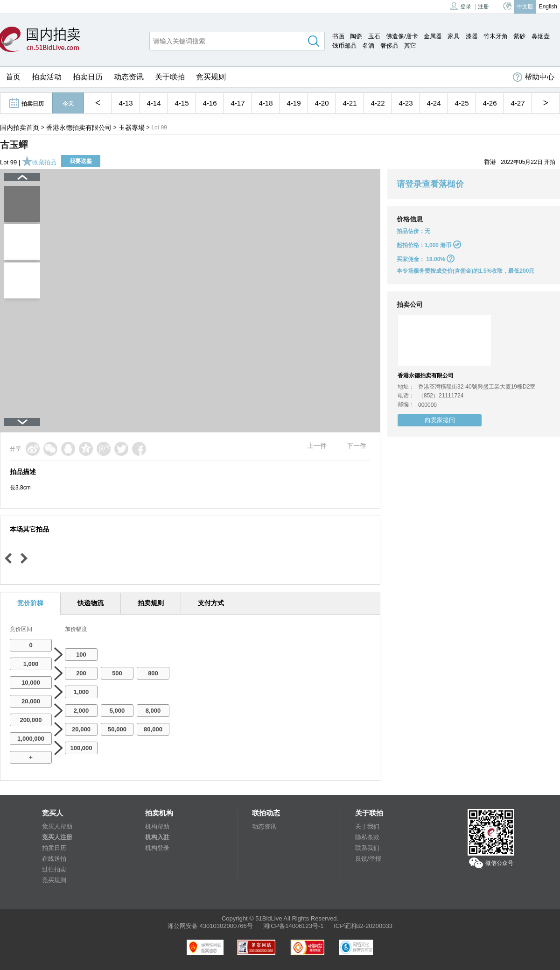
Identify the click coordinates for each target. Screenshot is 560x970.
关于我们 (367, 826)
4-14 (154, 103)
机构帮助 (157, 826)
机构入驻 (157, 837)
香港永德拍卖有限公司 (79, 127)
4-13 (126, 103)
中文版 (525, 7)
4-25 (462, 103)
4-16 (210, 103)
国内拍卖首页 (20, 127)
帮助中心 (534, 77)
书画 (338, 36)
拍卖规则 (151, 603)
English (548, 7)
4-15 (182, 103)
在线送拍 (54, 859)
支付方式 (211, 603)
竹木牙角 (496, 36)
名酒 (368, 46)
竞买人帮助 (57, 826)
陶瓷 (356, 36)
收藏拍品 (39, 162)
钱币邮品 (344, 46)
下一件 (357, 446)
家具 (454, 36)
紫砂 (519, 36)
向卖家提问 (440, 420)
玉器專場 (132, 127)
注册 (483, 7)
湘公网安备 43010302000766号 (210, 926)
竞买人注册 (57, 837)
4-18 (266, 103)
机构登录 (157, 848)
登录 (461, 6)
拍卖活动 (47, 77)
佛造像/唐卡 (402, 36)
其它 (410, 46)
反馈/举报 (368, 859)
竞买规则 (211, 77)
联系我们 (367, 848)
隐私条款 (367, 837)
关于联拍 (170, 77)
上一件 (317, 446)
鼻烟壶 (541, 36)
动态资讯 (129, 77)
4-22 (378, 103)
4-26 (490, 103)
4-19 (294, 103)
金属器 (433, 36)
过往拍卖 (54, 869)
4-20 (322, 103)
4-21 (350, 103)
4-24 (434, 103)
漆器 (472, 36)
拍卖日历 (88, 77)
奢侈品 (389, 46)
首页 (13, 77)
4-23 (406, 103)
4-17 (238, 103)
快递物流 (91, 603)
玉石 (374, 36)
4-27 (518, 103)
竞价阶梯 (30, 603)
